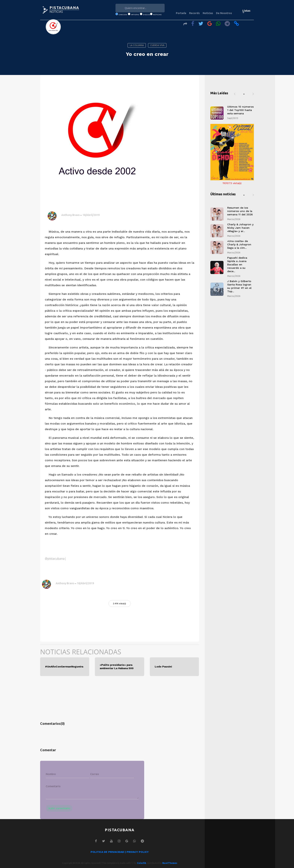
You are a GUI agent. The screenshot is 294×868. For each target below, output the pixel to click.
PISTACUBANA (64, 8)
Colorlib (142, 863)
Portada (181, 13)
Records (194, 13)
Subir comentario (59, 808)
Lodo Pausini (163, 667)
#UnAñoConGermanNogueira (64, 667)
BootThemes (170, 863)
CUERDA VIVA (157, 45)
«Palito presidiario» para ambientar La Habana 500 (117, 667)
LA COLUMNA (137, 45)
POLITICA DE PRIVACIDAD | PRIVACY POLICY (120, 852)
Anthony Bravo (70, 215)
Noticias (208, 13)
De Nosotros (224, 13)
